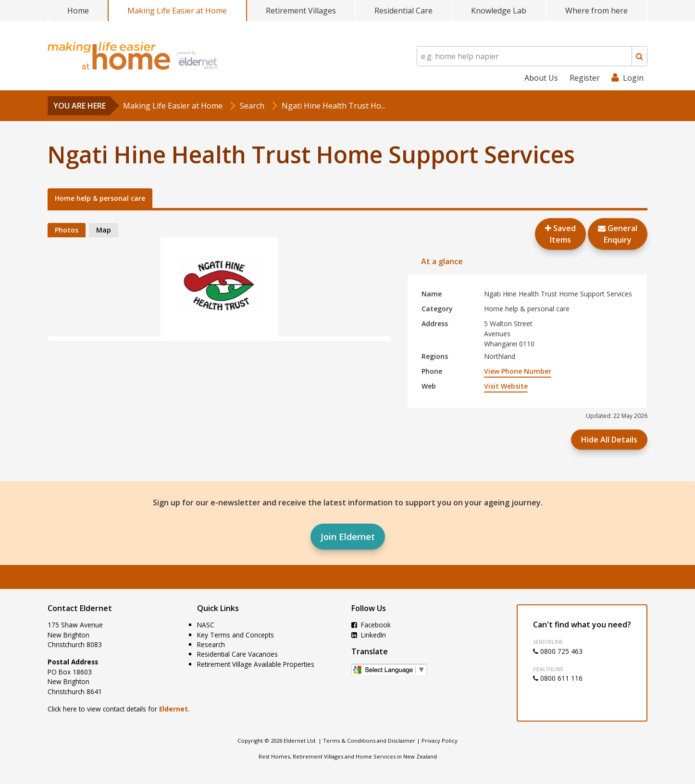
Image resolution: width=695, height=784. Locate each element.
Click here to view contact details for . (118, 709)
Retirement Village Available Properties (256, 664)
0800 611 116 (558, 678)
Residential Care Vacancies (237, 654)
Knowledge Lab (499, 11)
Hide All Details (609, 440)
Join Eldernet (348, 537)
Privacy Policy (440, 741)
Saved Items (560, 234)
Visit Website (506, 386)
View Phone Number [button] (518, 371)
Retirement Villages (301, 11)
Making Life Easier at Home (177, 11)
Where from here (596, 11)
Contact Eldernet (80, 608)
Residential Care (403, 11)
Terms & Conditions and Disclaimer (369, 741)
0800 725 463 (558, 651)
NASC (206, 625)
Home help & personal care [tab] (100, 198)
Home (78, 11)
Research (211, 644)
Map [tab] (104, 230)
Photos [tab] (67, 230)
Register (585, 78)
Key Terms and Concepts (236, 635)
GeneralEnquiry (618, 234)
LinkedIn (369, 635)
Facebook (371, 625)
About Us (541, 78)
